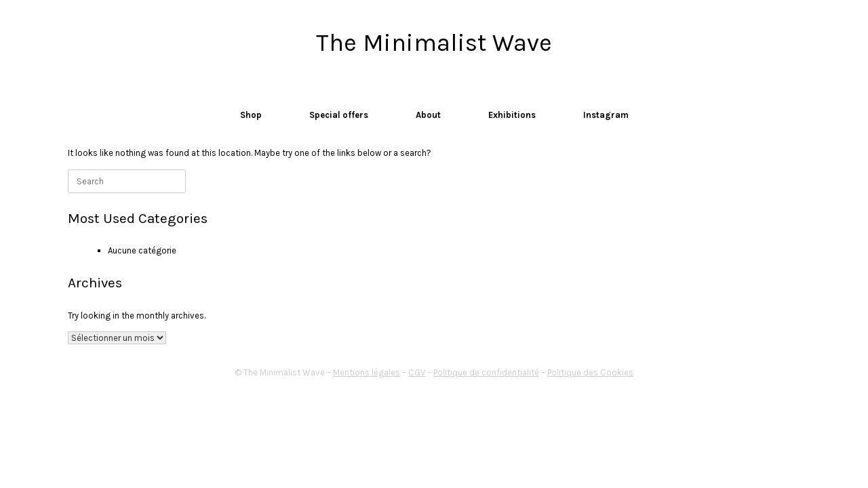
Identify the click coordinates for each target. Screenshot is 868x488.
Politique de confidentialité (486, 372)
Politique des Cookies (590, 372)
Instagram (606, 115)
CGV (417, 372)
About (428, 115)
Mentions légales (367, 372)
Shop (251, 115)
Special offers (339, 115)
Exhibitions (512, 115)
